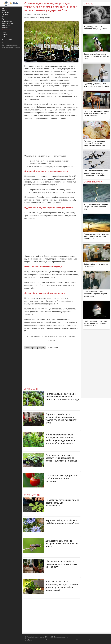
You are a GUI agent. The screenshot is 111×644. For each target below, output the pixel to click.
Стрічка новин (53, 348)
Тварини (5, 34)
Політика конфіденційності (12, 47)
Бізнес (4, 10)
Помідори (60, 336)
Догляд (31, 336)
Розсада (52, 340)
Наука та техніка (8, 23)
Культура (5, 19)
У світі (4, 36)
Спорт (4, 32)
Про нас (5, 43)
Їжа (3, 17)
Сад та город (42, 14)
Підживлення (71, 336)
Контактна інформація (10, 45)
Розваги (5, 28)
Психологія (6, 25)
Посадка (38, 336)
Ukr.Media (74, 86)
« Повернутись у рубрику (35, 348)
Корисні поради (49, 336)
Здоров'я (5, 15)
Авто (4, 8)
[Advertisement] (52, 137)
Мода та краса (7, 21)
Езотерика (6, 12)
